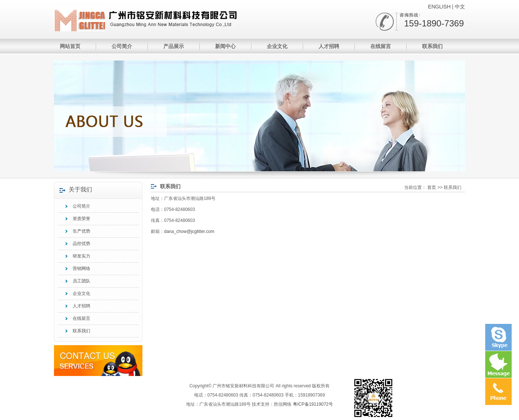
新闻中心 (225, 46)
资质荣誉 (81, 219)
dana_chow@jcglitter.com (189, 231)
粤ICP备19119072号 (313, 404)
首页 (432, 187)
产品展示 (174, 46)
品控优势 (81, 244)
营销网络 (81, 269)
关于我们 (80, 189)
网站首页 (70, 46)
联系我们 (432, 46)
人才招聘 (329, 46)
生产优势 (81, 231)
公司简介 (122, 46)
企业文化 (277, 46)
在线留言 (381, 46)
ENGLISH (439, 7)
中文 (460, 7)
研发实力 (81, 256)
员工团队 (81, 281)
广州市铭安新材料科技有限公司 (79, 19)
